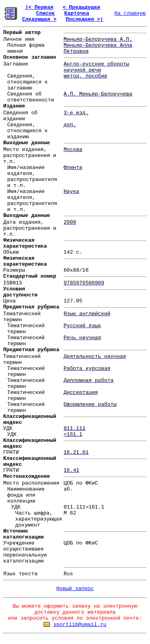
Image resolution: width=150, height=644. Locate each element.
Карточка (77, 13)
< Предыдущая (82, 7)
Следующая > (39, 19)
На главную (130, 13)
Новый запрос (75, 589)
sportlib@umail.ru (80, 625)
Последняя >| (84, 19)
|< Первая (39, 7)
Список (45, 13)
